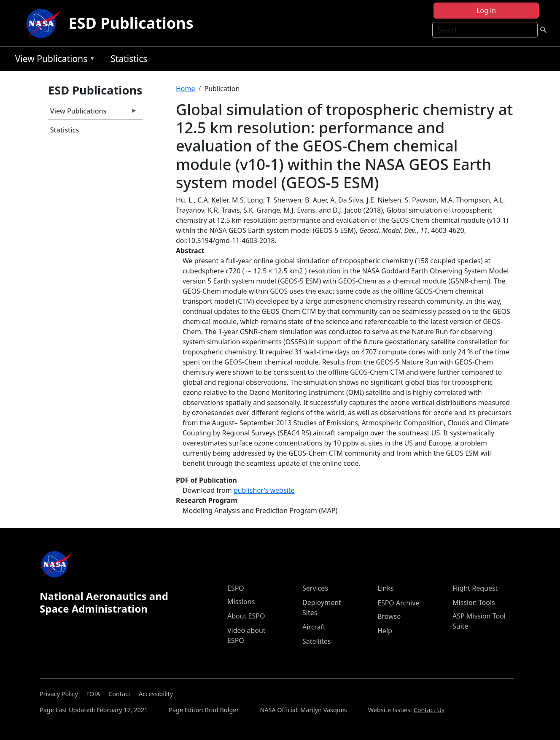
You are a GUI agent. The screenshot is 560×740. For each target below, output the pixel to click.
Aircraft (314, 627)
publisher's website (264, 490)
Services (315, 588)
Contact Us (429, 710)
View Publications (53, 60)
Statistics (129, 59)
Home (186, 89)
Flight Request (475, 588)
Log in (486, 11)
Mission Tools (474, 602)
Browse (389, 616)
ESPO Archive (398, 603)
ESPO (236, 588)
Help (385, 631)
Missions (241, 602)
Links (386, 588)
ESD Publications (131, 23)
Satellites (316, 641)
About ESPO (246, 616)
